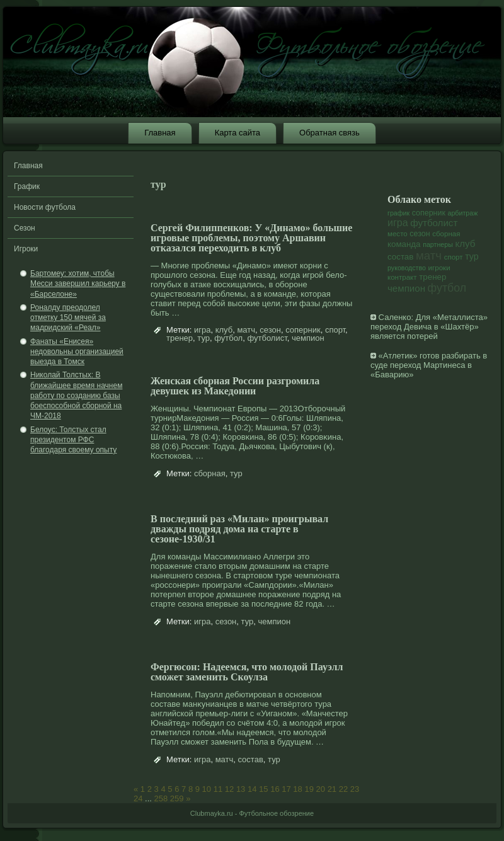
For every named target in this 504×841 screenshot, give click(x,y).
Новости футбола (45, 207)
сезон (270, 330)
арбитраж (462, 213)
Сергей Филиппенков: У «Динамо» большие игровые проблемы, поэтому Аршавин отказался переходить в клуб (251, 238)
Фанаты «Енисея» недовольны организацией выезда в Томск (77, 352)
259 (177, 798)
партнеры (438, 244)
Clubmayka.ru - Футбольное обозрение (252, 813)
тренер (180, 338)
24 (138, 798)
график (398, 213)
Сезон (25, 228)
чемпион (308, 338)
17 (286, 789)
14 (252, 789)
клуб (224, 330)
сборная (210, 473)
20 (321, 789)
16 (275, 789)
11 (218, 789)
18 (297, 789)
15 (263, 789)
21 (332, 789)
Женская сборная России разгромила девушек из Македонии (235, 386)
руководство (407, 268)
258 (161, 798)
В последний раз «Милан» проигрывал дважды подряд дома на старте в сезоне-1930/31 (239, 529)
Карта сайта (238, 133)
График (27, 186)
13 (241, 789)
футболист (267, 338)
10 (207, 789)
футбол (228, 338)
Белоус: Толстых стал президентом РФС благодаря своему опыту (73, 440)
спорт (335, 330)
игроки (439, 268)
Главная (160, 133)
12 (229, 789)
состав (250, 759)
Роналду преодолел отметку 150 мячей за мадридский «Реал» (68, 318)
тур (203, 338)
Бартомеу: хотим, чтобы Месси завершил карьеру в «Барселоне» (78, 284)
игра (202, 330)
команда (404, 244)
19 (309, 789)
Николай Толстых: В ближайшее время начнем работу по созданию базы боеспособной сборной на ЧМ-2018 (76, 395)
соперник (303, 330)
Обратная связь (329, 133)
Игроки (26, 249)
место (398, 234)
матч (246, 330)
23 (355, 789)
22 (343, 789)
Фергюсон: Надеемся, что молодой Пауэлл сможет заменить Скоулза (247, 672)
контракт (402, 277)
